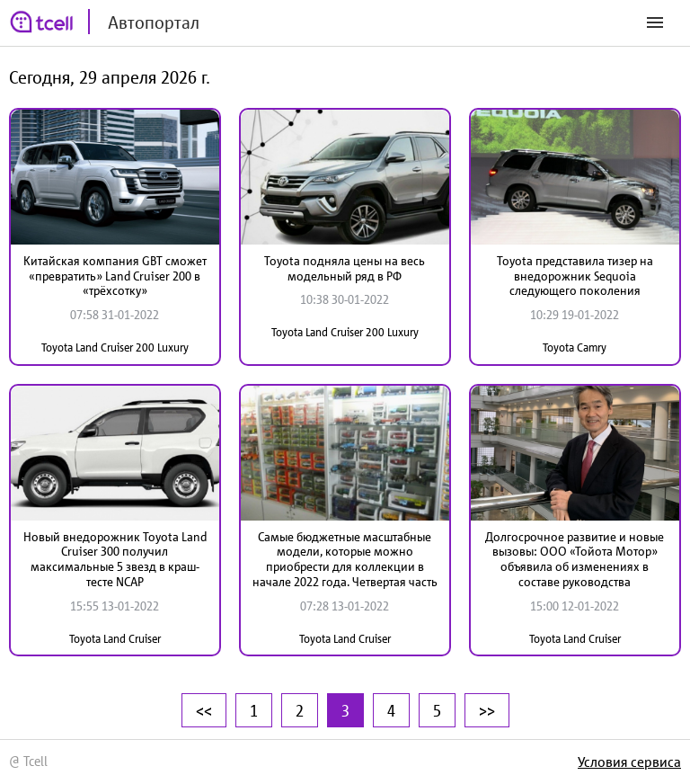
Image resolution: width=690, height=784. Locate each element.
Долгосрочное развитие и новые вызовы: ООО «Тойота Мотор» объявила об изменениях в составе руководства (575, 559)
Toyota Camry (575, 347)
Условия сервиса (629, 762)
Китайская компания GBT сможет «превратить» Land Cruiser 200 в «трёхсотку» (115, 276)
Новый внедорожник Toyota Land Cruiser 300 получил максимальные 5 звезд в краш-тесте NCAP (115, 559)
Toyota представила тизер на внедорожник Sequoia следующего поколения (575, 276)
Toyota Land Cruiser (115, 639)
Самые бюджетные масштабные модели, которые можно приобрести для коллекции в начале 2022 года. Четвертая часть (345, 559)
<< (204, 710)
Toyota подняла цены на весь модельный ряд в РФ (345, 268)
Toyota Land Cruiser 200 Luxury (115, 347)
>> (487, 710)
